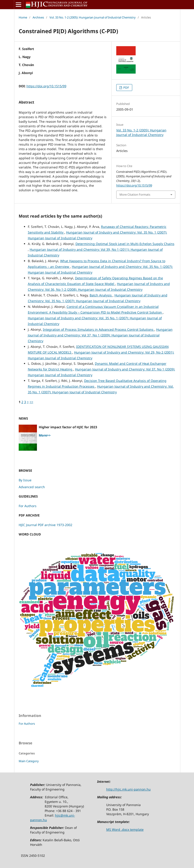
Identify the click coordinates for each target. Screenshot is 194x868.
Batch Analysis (101, 295)
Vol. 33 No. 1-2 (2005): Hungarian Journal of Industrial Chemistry (93, 17)
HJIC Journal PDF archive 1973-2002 (45, 525)
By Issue (25, 480)
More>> (45, 435)
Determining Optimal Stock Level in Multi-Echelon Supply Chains (125, 244)
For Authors (28, 506)
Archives (38, 17)
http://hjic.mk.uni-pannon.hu (128, 789)
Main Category (29, 761)
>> (31, 402)
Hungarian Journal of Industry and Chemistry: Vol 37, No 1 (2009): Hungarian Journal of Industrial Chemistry (100, 335)
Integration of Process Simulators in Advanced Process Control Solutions (99, 329)
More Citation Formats (135, 194)
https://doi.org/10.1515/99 (46, 86)
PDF (126, 88)
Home (23, 17)
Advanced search (32, 487)
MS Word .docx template (125, 829)
